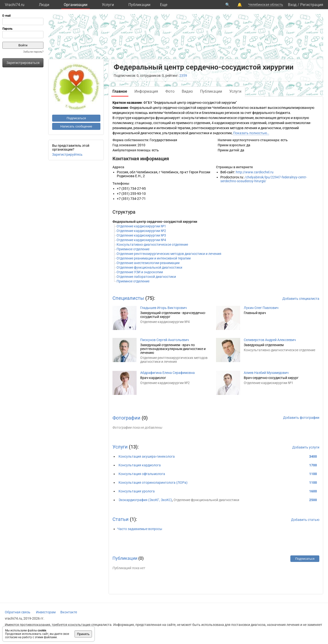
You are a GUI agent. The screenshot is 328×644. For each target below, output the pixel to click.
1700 (313, 465)
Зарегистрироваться (23, 63)
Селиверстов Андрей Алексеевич (270, 340)
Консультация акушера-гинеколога (147, 456)
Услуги (108, 5)
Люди (44, 5)
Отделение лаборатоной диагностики (146, 277)
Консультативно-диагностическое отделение (152, 245)
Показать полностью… (251, 133)
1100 (313, 474)
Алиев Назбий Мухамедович (266, 373)
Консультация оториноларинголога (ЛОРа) (153, 483)
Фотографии (126, 418)
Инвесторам (46, 612)
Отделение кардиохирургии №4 (141, 240)
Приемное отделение (133, 249)
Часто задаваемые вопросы (140, 529)
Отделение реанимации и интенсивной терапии (154, 258)
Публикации (139, 5)
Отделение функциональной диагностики (149, 267)
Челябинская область (266, 5)
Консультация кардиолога (140, 465)
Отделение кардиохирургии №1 (141, 226)
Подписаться (76, 118)
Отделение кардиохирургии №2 (141, 231)
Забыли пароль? (33, 52)
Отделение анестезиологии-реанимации (148, 263)
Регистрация (312, 5)
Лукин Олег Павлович (261, 308)
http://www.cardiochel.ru (255, 172)
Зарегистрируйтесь (67, 154)
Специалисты (128, 298)
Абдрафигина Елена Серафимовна (167, 373)
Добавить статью (305, 520)
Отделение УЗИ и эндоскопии (140, 272)
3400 (313, 456)
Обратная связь (18, 612)
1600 (313, 491)
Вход (292, 5)
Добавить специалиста (301, 299)
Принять (83, 634)
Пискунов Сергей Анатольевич (165, 340)
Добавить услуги (306, 447)
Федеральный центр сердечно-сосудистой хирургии (155, 222)
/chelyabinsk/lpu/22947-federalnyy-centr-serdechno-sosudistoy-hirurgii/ (264, 179)
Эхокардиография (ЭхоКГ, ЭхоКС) (145, 500)
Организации (76, 5)
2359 (183, 76)
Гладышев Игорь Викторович (164, 308)
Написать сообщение (76, 126)
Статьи (121, 519)
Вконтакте (69, 612)
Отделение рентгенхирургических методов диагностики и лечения (169, 254)
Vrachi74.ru (15, 5)
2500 (313, 500)
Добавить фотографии (301, 418)
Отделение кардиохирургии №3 (141, 235)
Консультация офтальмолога (142, 474)
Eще (164, 5)
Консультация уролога (137, 491)
